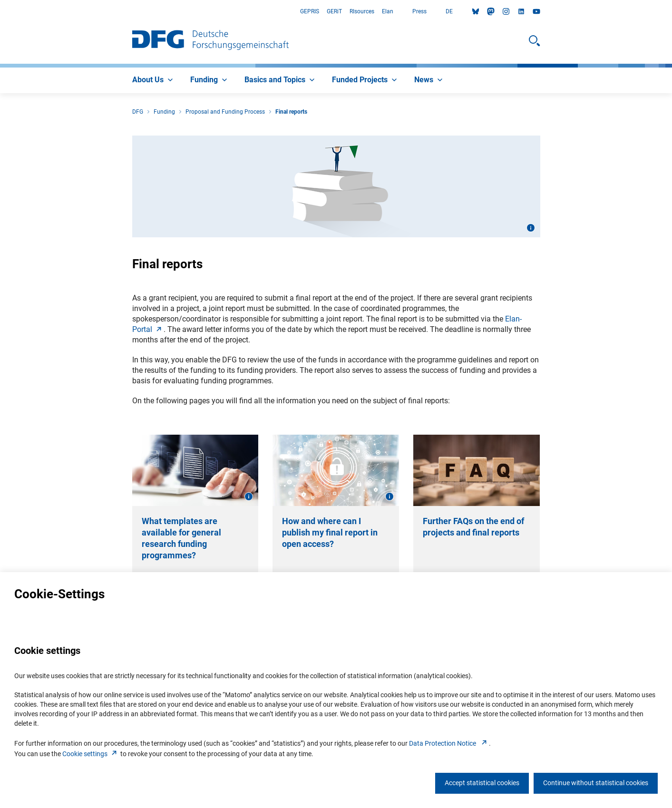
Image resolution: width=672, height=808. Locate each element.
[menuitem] (154, 80)
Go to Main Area (0, 12)
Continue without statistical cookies (596, 783)
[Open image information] (531, 228)
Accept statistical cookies (482, 783)
